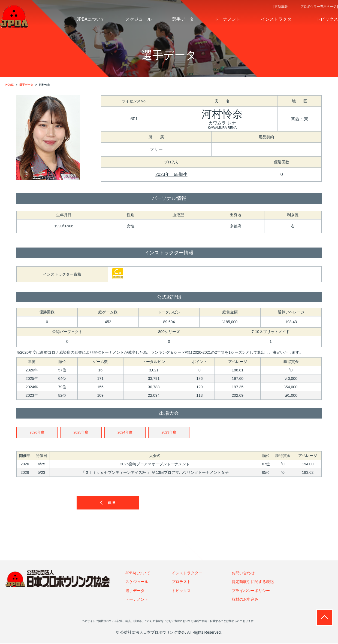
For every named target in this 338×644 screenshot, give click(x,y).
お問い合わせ (243, 573)
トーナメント (137, 600)
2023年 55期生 (171, 174)
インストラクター (187, 573)
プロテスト (181, 582)
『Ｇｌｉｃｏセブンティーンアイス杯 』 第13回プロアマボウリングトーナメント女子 (155, 473)
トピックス (181, 591)
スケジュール (137, 582)
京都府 (236, 226)
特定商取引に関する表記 (253, 582)
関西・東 (300, 119)
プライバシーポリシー (251, 591)
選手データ (135, 591)
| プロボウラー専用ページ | (318, 7)
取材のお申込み (245, 600)
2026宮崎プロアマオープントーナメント (155, 465)
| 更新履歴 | (281, 7)
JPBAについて (138, 573)
